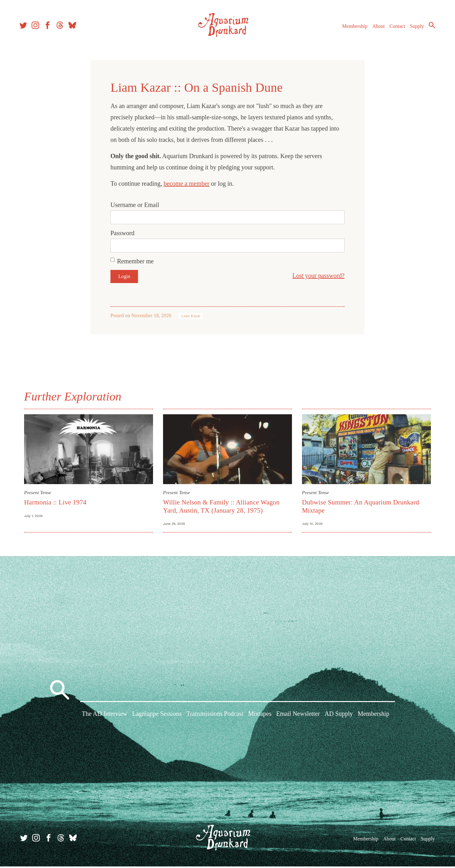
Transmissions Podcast (215, 716)
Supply (415, 28)
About (376, 28)
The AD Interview (105, 716)
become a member (187, 183)
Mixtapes (260, 716)
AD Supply (339, 716)
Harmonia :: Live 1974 (55, 502)
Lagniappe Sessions (157, 716)
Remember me (135, 261)
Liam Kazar (191, 316)
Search (430, 27)
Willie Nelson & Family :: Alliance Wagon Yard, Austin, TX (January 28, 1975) (221, 506)
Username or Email (135, 205)
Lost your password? (318, 276)
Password (123, 233)
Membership (353, 28)
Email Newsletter (298, 716)
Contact (396, 28)
